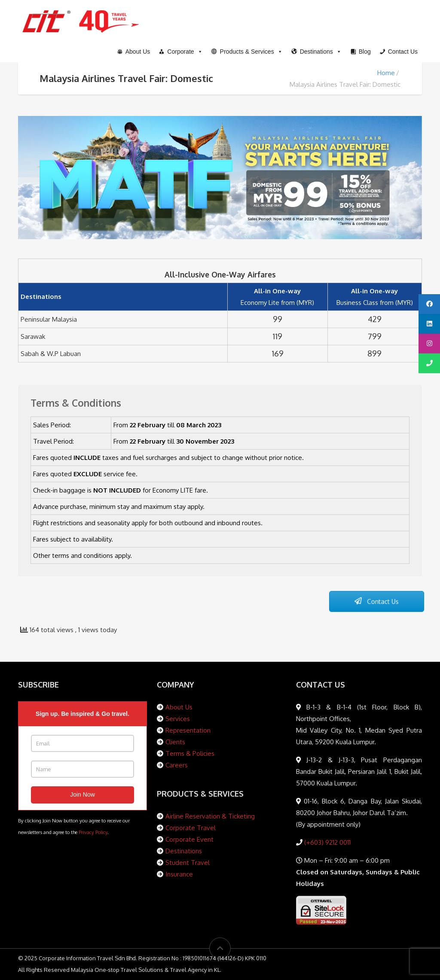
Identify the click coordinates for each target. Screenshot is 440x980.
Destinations (184, 851)
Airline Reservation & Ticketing (210, 816)
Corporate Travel (191, 828)
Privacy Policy (93, 832)
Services (178, 719)
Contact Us (376, 602)
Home (386, 73)
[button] (247, 52)
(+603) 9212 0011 (327, 842)
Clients (175, 742)
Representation (188, 730)
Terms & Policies (190, 753)
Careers (177, 765)
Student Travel (188, 863)
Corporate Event (189, 839)
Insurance (179, 874)
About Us (179, 707)
